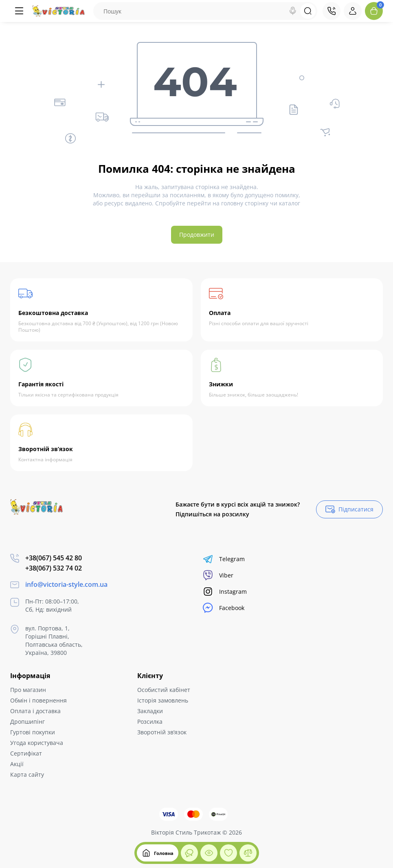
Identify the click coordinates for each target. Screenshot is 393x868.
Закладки (150, 711)
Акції (17, 764)
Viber (218, 575)
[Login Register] (353, 11)
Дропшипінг (27, 721)
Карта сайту (27, 774)
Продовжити (197, 235)
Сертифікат (26, 753)
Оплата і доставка (35, 711)
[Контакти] (332, 11)
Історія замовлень (163, 700)
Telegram (224, 559)
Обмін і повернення (38, 700)
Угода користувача (37, 743)
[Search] (293, 11)
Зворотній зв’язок (162, 732)
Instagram (225, 592)
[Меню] (19, 11)
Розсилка (150, 721)
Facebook (224, 608)
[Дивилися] (189, 853)
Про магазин (28, 690)
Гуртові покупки (33, 732)
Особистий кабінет (164, 690)
